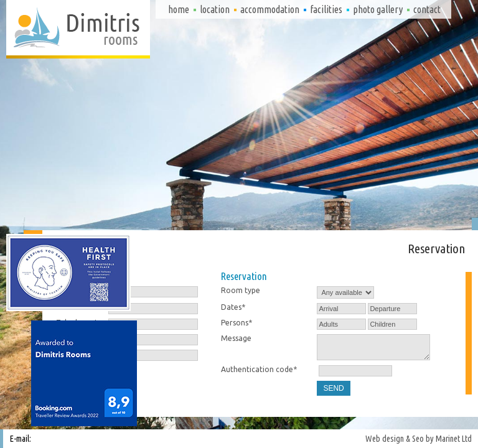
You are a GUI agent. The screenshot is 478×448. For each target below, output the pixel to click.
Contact (427, 9)
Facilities (326, 9)
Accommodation (270, 9)
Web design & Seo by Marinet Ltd (419, 439)
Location (215, 9)
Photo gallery (378, 9)
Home (179, 9)
